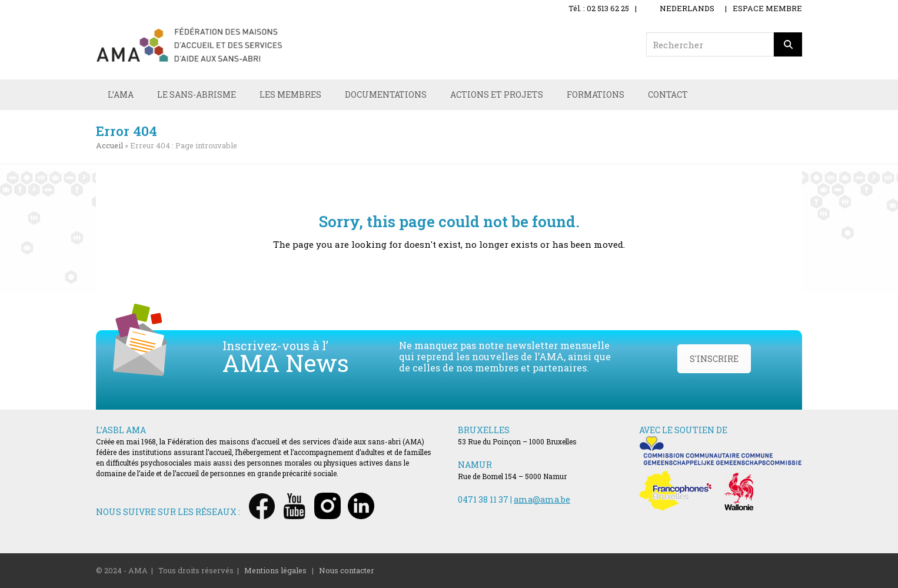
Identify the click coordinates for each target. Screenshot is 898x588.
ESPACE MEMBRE (767, 8)
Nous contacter (347, 570)
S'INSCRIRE (714, 359)
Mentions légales (275, 570)
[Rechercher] (788, 44)
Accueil (109, 145)
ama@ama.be (542, 499)
